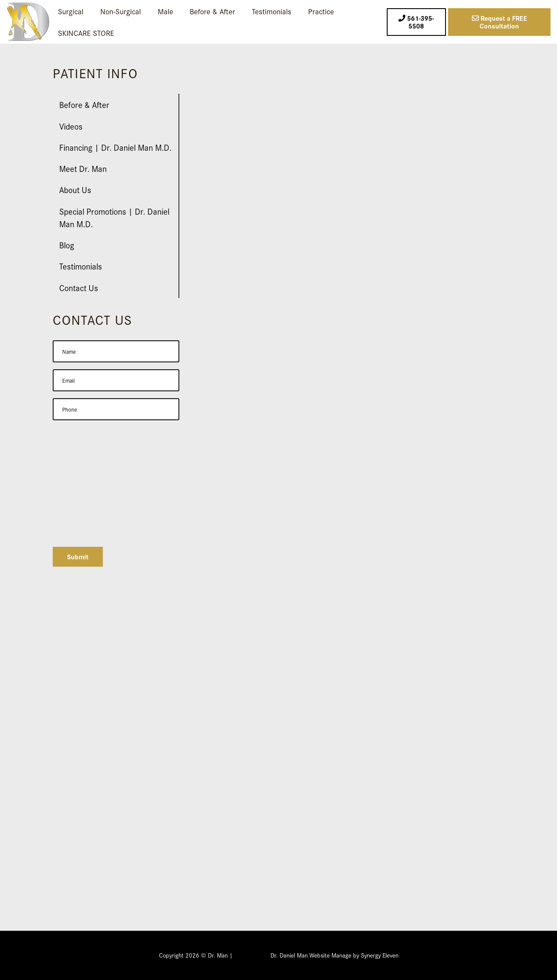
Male (166, 11)
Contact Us (79, 287)
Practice (321, 11)
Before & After (212, 11)
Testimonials (272, 11)
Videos (71, 126)
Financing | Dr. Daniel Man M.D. (115, 147)
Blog (67, 245)
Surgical (71, 11)
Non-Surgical (121, 11)
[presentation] (118, 523)
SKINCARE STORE (86, 33)
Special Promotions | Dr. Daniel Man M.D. (114, 217)
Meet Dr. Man (83, 168)
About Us (75, 189)
